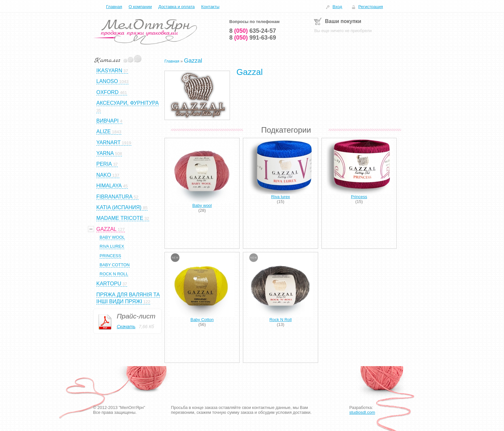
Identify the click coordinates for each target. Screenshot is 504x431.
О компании (140, 7)
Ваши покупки (343, 21)
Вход (337, 7)
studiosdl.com (362, 412)
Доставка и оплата (176, 7)
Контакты (210, 7)
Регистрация (371, 7)
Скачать (126, 327)
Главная (114, 7)
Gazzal (193, 61)
